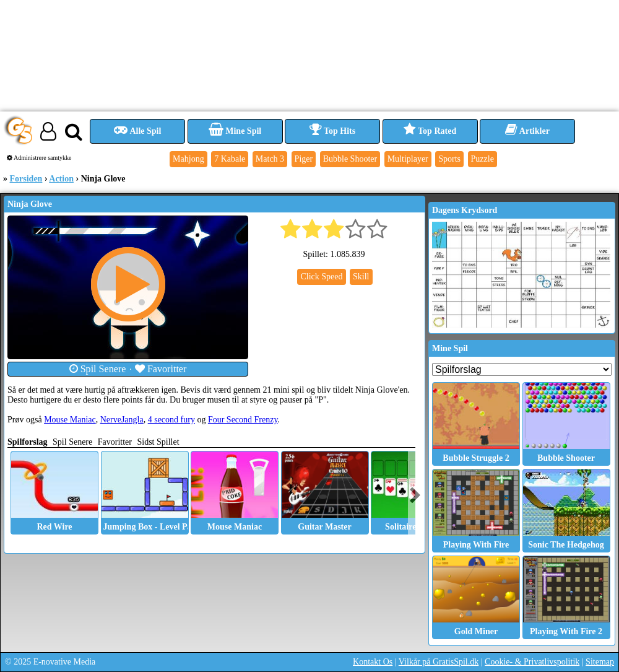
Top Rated (430, 131)
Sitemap (600, 662)
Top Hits (332, 131)
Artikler (527, 131)
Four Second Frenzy (243, 420)
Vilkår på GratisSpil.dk (439, 662)
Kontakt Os (373, 662)
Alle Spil (138, 131)
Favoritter (161, 369)
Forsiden (26, 179)
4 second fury (171, 420)
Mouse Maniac (70, 420)
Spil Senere (98, 369)
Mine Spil (235, 131)
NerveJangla (122, 420)
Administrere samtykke (39, 158)
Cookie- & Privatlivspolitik (532, 662)
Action (61, 179)
